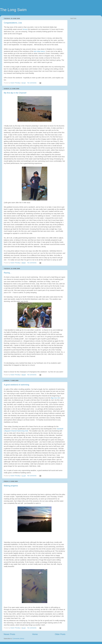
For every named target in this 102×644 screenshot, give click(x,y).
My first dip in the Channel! (15, 93)
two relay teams (39, 51)
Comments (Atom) (18, 639)
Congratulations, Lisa (13, 23)
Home (35, 634)
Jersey (25, 29)
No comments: (32, 83)
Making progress (11, 486)
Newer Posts (9, 634)
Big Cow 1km (56, 398)
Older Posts (60, 634)
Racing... (8, 273)
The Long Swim (13, 10)
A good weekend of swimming (16, 385)
